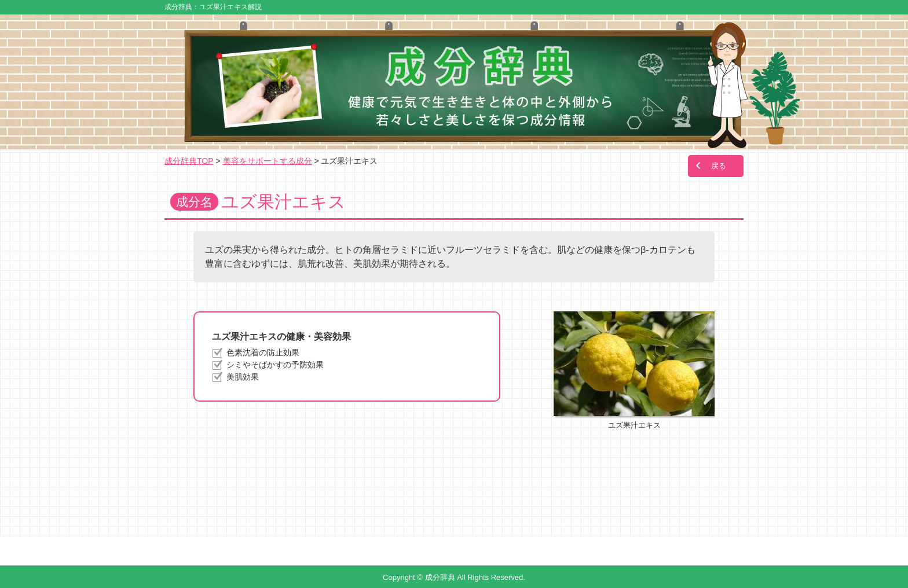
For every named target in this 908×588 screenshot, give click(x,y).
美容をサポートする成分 (268, 161)
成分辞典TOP (189, 161)
